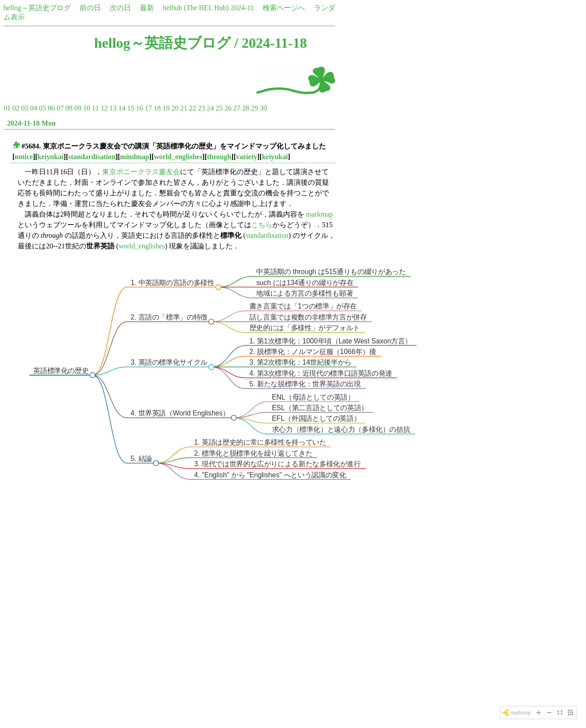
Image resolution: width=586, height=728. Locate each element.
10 (87, 108)
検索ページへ (284, 8)
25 (219, 108)
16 (139, 108)
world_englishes (178, 157)
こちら (262, 225)
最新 (147, 8)
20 (175, 108)
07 (60, 108)
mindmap (135, 157)
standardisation (92, 157)
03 (25, 108)
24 (210, 108)
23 (201, 108)
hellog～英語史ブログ (37, 8)
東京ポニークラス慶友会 (141, 172)
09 (78, 108)
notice (24, 157)
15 (130, 108)
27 (237, 108)
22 (192, 108)
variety (247, 157)
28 (245, 108)
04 (34, 108)
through (219, 157)
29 (254, 108)
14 (122, 108)
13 (113, 108)
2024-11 (242, 8)
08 (69, 108)
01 (7, 108)
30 (263, 108)
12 (104, 108)
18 (157, 108)
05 (42, 108)
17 (148, 108)
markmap (319, 214)
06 (51, 108)
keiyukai (51, 157)
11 (95, 108)
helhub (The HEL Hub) (196, 8)
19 (166, 108)
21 (184, 108)
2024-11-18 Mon (31, 123)
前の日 (90, 8)
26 (228, 108)
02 (16, 108)
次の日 (120, 8)
